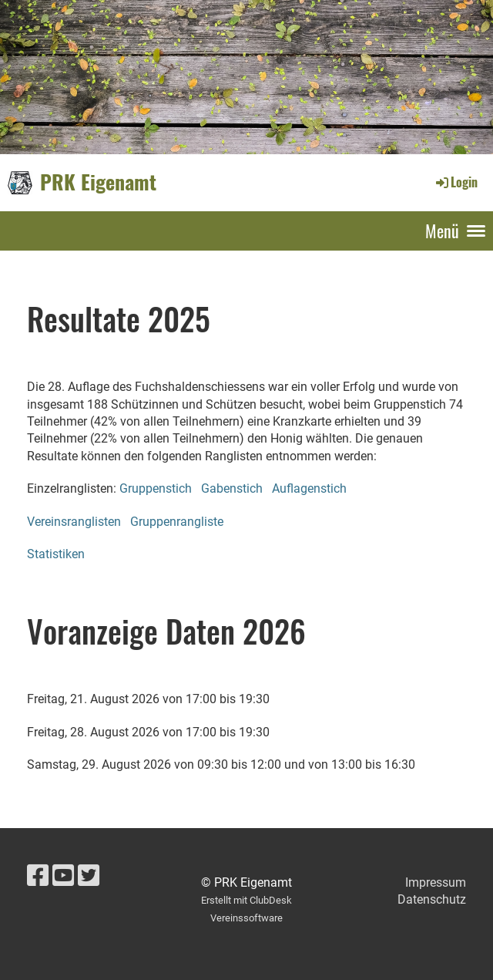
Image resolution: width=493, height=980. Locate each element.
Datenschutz (432, 899)
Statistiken (56, 554)
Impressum (436, 882)
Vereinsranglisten (74, 522)
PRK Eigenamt (98, 182)
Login (456, 182)
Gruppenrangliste (177, 522)
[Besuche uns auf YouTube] (63, 876)
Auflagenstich (309, 488)
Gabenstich (232, 488)
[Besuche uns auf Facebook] (38, 876)
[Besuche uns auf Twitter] (89, 876)
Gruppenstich (156, 488)
